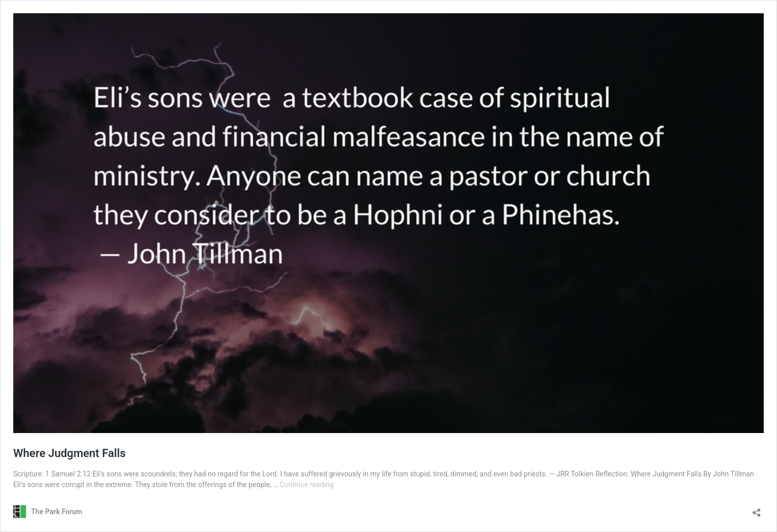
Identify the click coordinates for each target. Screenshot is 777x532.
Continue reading (307, 485)
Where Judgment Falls (69, 453)
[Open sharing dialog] (757, 509)
